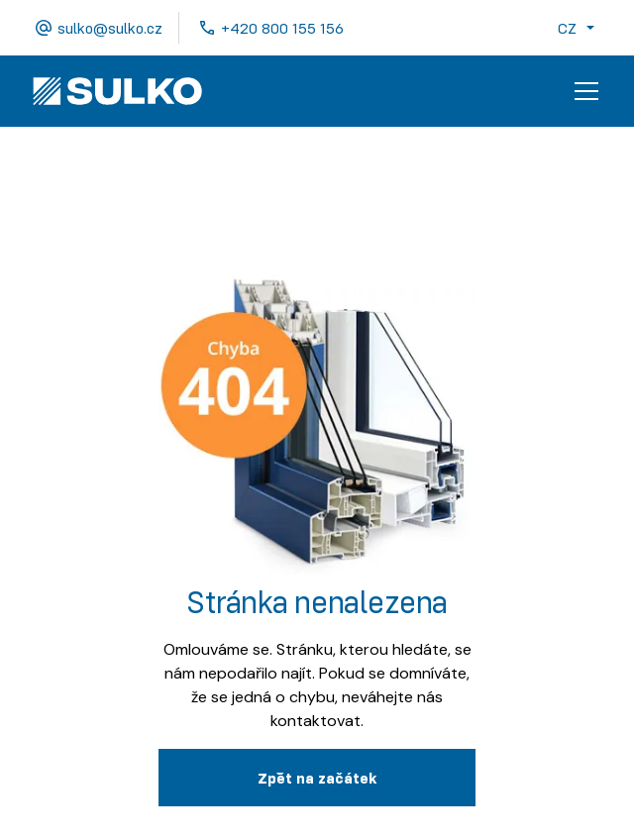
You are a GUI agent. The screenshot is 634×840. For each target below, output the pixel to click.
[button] (580, 28)
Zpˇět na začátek (317, 778)
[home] (117, 91)
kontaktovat (316, 721)
